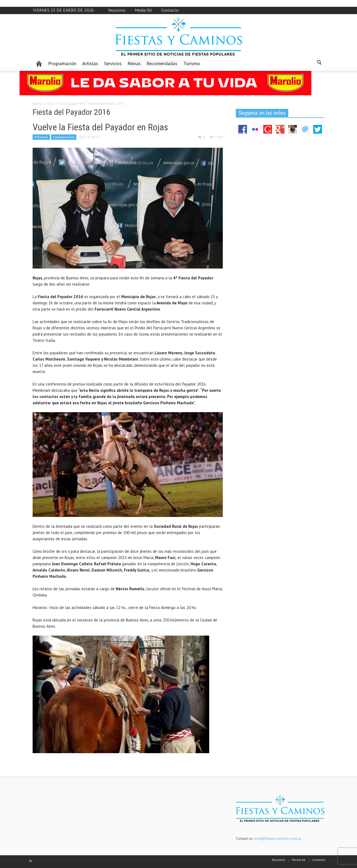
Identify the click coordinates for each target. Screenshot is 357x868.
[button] (319, 63)
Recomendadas (162, 64)
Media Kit (143, 10)
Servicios (113, 64)
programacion (64, 137)
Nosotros (117, 10)
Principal (41, 137)
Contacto (170, 10)
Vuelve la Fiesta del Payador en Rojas (100, 127)
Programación (62, 64)
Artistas (90, 64)
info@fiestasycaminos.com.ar (278, 838)
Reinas (134, 64)
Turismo (192, 64)
